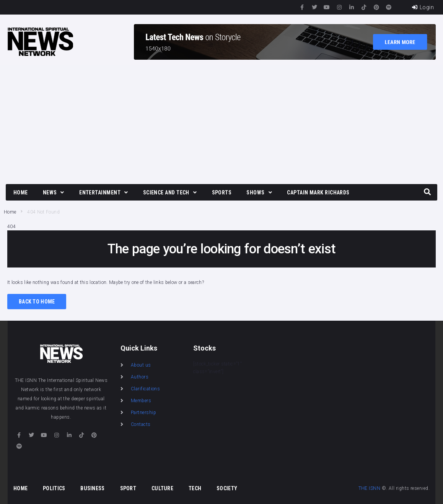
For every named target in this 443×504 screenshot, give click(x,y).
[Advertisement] (221, 123)
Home (10, 212)
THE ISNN (370, 488)
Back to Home (37, 302)
